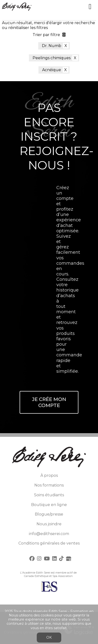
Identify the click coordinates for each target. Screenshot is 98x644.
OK (49, 637)
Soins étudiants (49, 495)
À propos (49, 475)
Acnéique (52, 70)
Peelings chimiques (52, 58)
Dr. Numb (52, 46)
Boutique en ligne (49, 505)
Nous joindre (49, 524)
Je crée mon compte (49, 402)
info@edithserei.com (49, 534)
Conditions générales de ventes (49, 543)
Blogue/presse (49, 514)
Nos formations (49, 485)
